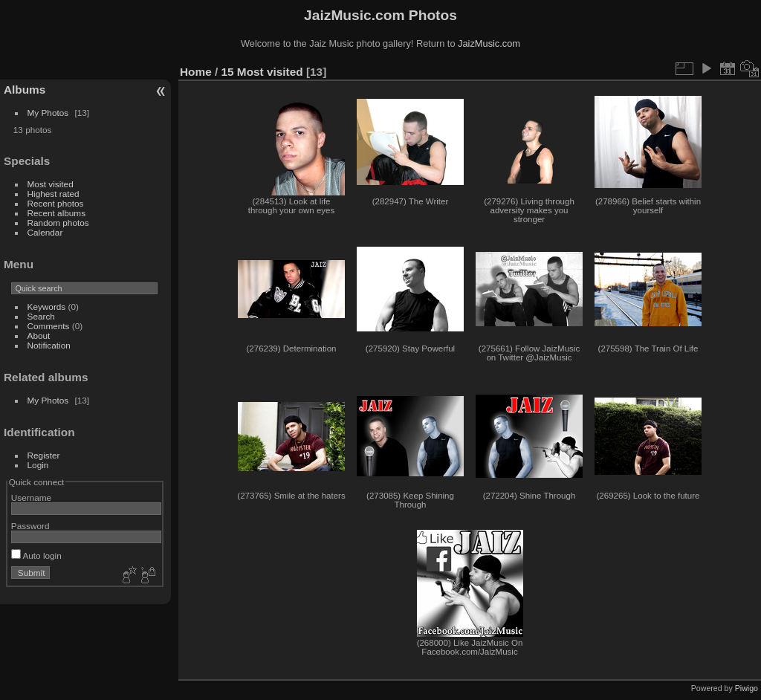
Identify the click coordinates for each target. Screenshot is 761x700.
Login (38, 465)
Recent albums (56, 213)
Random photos (58, 223)
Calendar (45, 232)
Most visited (51, 184)
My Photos (48, 113)
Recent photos (56, 203)
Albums (25, 90)
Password (30, 526)
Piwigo (747, 688)
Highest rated (54, 194)
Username (31, 498)
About (39, 336)
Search (41, 316)
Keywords (47, 307)
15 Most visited (262, 72)
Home (196, 72)
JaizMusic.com (489, 43)
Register (44, 455)
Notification (49, 345)
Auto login (36, 555)
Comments (49, 326)
